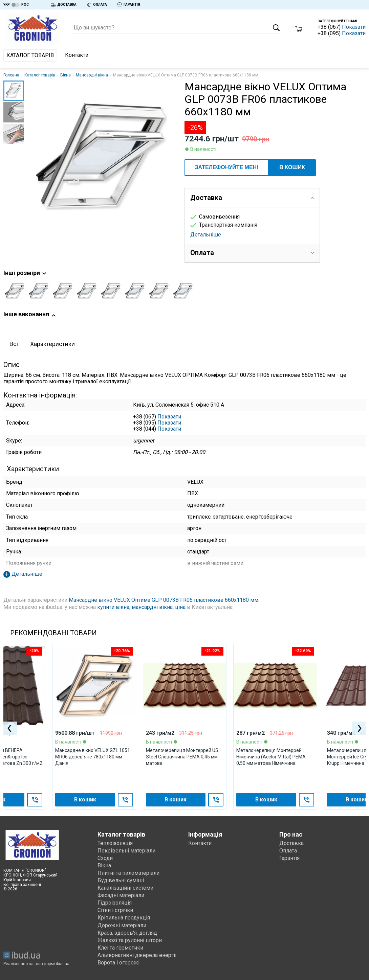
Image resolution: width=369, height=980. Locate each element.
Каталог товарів (30, 55)
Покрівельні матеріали (126, 851)
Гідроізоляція (115, 903)
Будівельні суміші (121, 880)
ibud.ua (63, 964)
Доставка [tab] (252, 198)
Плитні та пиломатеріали (128, 873)
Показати (354, 27)
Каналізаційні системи (126, 888)
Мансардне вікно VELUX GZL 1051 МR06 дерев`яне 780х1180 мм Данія (93, 757)
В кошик (292, 167)
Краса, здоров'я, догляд (127, 933)
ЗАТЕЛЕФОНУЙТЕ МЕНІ (226, 167)
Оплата (288, 851)
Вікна (66, 75)
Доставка (291, 843)
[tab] (14, 345)
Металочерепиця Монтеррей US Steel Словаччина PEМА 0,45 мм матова (182, 757)
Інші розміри (25, 273)
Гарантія (289, 858)
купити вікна (113, 607)
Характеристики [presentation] (52, 344)
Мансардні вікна (92, 75)
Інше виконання (30, 314)
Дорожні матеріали (122, 925)
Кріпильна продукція (124, 918)
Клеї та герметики (121, 948)
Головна (11, 75)
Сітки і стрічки (115, 910)
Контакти (77, 55)
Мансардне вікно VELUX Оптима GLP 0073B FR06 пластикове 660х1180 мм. (164, 600)
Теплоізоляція (115, 843)
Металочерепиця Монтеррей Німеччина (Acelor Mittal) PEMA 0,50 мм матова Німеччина (271, 757)
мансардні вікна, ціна (159, 607)
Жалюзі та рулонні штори (130, 940)
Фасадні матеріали (121, 895)
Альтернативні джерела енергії (137, 955)
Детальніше (206, 235)
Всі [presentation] (14, 344)
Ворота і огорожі (118, 963)
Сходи (105, 858)
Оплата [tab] (252, 253)
